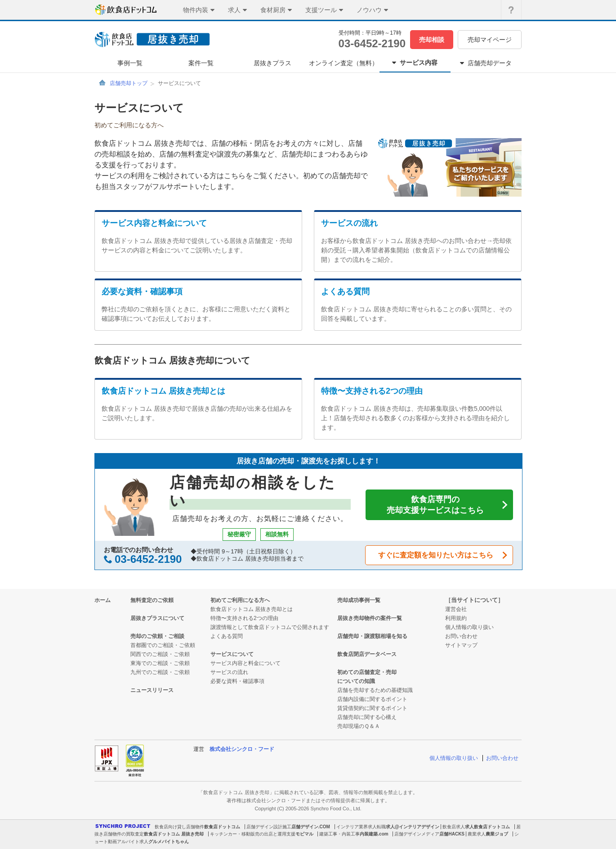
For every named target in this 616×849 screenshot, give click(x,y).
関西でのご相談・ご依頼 (160, 654)
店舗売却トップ (129, 83)
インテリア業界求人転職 (361, 827)
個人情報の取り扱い (469, 627)
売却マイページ (490, 40)
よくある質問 (345, 292)
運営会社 (456, 609)
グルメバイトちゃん (169, 842)
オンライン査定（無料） (344, 63)
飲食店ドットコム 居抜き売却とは (163, 391)
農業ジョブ (497, 834)
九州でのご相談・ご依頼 (160, 672)
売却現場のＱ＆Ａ (359, 726)
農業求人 (477, 834)
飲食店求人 (454, 827)
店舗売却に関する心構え (367, 717)
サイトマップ (461, 645)
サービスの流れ (349, 223)
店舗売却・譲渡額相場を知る (372, 636)
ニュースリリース (152, 690)
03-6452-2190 (372, 43)
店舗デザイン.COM (311, 827)
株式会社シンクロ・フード (242, 749)
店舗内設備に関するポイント (372, 699)
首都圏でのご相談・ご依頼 (163, 645)
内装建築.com (374, 834)
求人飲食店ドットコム (487, 827)
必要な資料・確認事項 (142, 292)
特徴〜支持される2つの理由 (372, 391)
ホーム (103, 600)
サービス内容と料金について (154, 223)
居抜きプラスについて (157, 618)
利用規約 (456, 618)
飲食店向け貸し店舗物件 (179, 827)
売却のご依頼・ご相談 (157, 636)
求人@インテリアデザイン (413, 827)
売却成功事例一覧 (359, 600)
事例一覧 (130, 63)
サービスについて (232, 654)
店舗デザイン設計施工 (269, 827)
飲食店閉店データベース (367, 654)
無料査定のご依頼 (152, 600)
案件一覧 (201, 63)
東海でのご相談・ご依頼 (160, 663)
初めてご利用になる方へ (240, 600)
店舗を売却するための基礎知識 (375, 690)
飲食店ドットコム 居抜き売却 (174, 834)
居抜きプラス (272, 63)
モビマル (304, 834)
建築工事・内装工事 (339, 834)
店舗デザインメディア (417, 834)
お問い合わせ (461, 636)
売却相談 (432, 40)
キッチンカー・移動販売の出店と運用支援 (253, 834)
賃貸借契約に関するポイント (372, 708)
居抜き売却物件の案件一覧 (370, 618)
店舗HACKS (452, 834)
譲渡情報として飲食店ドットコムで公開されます (270, 627)
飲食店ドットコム (222, 827)
